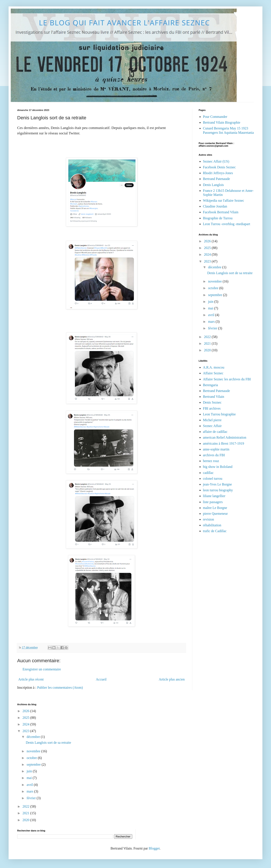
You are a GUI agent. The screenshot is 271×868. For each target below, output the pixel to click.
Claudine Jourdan (215, 206)
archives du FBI (214, 455)
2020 (208, 350)
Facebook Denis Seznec (219, 167)
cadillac (208, 473)
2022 (208, 337)
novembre (215, 281)
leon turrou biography (218, 490)
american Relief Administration (225, 437)
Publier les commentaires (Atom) (60, 687)
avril (212, 315)
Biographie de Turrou (218, 218)
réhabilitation (212, 525)
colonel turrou (213, 479)
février (213, 328)
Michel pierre (212, 420)
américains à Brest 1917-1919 (224, 443)
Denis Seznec (212, 402)
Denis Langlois (213, 185)
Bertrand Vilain (214, 397)
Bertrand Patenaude (216, 179)
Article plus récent (31, 679)
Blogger (154, 848)
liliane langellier (214, 496)
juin (211, 302)
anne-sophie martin (216, 449)
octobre (214, 288)
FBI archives (212, 408)
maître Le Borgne (215, 508)
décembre (215, 267)
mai (211, 308)
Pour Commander (215, 117)
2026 (208, 241)
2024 (208, 254)
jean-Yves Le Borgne (217, 484)
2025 (208, 248)
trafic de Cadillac (215, 531)
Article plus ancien (172, 679)
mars (212, 322)
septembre (216, 295)
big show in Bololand (218, 467)
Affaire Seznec (213, 373)
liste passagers (213, 502)
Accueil (101, 679)
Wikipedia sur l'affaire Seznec (224, 200)
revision (209, 519)
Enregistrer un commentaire (42, 669)
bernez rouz (211, 461)
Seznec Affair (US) (216, 161)
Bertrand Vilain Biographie (222, 122)
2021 (208, 343)
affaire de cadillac (215, 432)
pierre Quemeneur (215, 514)
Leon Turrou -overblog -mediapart (227, 224)
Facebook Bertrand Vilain (221, 212)
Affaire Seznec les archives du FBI (227, 379)
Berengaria (210, 385)
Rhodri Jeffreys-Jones (218, 173)
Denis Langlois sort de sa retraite (230, 273)
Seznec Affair (212, 426)
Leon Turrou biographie (219, 414)
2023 (208, 261)
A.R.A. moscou (214, 367)
